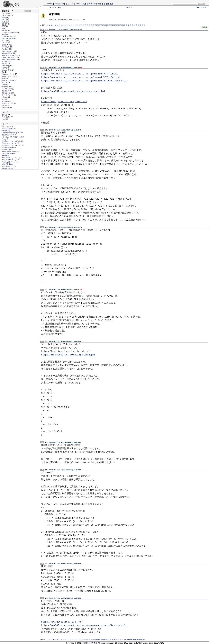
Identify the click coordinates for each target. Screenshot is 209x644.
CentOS (4, 85)
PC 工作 (4, 41)
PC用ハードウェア (8, 37)
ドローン (5, 43)
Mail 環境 (5, 64)
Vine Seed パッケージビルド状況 (13, 141)
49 (144, 25)
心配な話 (5, 97)
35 (116, 25)
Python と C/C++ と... (9, 57)
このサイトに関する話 (9, 32)
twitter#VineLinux (7, 164)
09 (63, 25)
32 (110, 25)
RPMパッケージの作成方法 (11, 152)
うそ (3, 99)
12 (70, 25)
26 (98, 25)
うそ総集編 (5, 101)
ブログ (71, 4)
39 (124, 25)
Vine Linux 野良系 (8, 39)
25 (96, 25)
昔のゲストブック (8, 103)
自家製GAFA (6, 45)
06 (57, 25)
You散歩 (4, 22)
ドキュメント (60, 4)
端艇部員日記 (6, 131)
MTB (3, 26)
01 (47, 25)
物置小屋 (109, 4)
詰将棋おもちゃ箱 (8, 168)
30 (106, 25)
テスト (4, 20)
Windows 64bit (7, 70)
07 (59, 25)
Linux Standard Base (8, 154)
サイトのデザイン (8, 95)
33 (112, 25)
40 (126, 25)
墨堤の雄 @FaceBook (9, 135)
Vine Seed (5, 49)
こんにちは (5, 14)
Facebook (5, 139)
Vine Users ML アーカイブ (10, 160)
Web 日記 (5, 108)
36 (118, 25)
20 (86, 25)
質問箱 (4, 18)
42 (130, 25)
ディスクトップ (7, 89)
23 (92, 25)
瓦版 (84, 4)
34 (114, 25)
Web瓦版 (201, 7)
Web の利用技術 (7, 53)
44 (134, 25)
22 (90, 25)
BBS (78, 4)
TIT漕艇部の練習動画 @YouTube (12, 133)
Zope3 (4, 68)
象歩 (129, 7)
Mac (3, 72)
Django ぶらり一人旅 (9, 76)
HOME (50, 4)
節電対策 (5, 30)
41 (128, 25)
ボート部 (5, 105)
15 (76, 25)
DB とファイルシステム (10, 55)
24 (94, 25)
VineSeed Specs (7, 149)
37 (120, 25)
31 (108, 25)
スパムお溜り (6, 117)
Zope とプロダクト (8, 51)
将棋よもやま (6, 93)
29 (104, 25)
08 (61, 25)
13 (71, 25)
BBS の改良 (6, 47)
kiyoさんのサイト (7, 126)
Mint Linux (5, 83)
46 (138, 25)
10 (66, 25)
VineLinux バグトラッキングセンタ (13, 145)
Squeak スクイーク (8, 74)
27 (100, 25)
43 (132, 25)
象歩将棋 (5, 91)
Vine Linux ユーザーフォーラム (12, 158)
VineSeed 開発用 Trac (9, 147)
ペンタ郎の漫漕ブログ (9, 129)
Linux (4, 34)
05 (55, 25)
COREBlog (5, 66)
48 (142, 25)
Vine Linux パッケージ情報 (10, 143)
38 (122, 25)
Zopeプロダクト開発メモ (10, 60)
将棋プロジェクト (96, 4)
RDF (28, 11)
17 (80, 25)
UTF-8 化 (5, 62)
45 (136, 25)
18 (82, 25)
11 (68, 25)
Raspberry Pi (6, 87)
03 (51, 25)
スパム (5, 112)
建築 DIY (5, 24)
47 (140, 25)
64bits (4, 78)
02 (49, 25)
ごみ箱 (4, 119)
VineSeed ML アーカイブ (10, 162)
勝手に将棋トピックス (9, 166)
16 (78, 25)
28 (102, 25)
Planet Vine (5, 156)
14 (74, 25)
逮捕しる (5, 115)
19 (84, 25)
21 (88, 25)
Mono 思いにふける (8, 80)
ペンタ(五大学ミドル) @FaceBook (13, 137)
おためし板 (5, 16)
